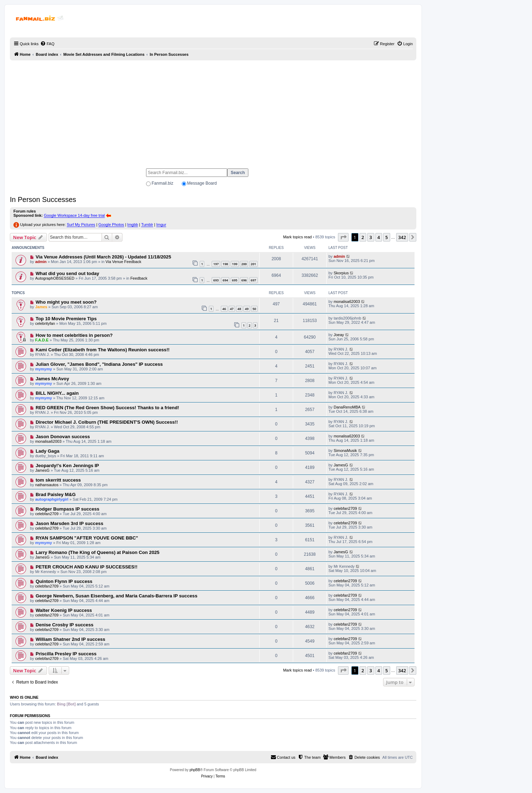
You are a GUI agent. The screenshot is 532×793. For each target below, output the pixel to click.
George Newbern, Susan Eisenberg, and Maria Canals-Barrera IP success (117, 596)
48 (239, 309)
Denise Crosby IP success (65, 625)
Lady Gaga (47, 451)
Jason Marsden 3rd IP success (69, 523)
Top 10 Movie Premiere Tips (66, 319)
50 (254, 309)
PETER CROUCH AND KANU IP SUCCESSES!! (87, 567)
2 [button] (363, 237)
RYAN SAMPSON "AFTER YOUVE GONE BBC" (87, 538)
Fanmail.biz (162, 183)
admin (41, 262)
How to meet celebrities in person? (74, 335)
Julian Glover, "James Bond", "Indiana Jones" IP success (99, 364)
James (41, 307)
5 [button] (386, 237)
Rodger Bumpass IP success (68, 509)
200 (244, 264)
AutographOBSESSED (55, 278)
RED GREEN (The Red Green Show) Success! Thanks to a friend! (107, 408)
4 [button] (379, 237)
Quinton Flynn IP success (64, 581)
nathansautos (47, 485)
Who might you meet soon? (66, 302)
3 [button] (371, 237)
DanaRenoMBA (347, 407)
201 (253, 264)
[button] (343, 237)
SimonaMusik (345, 451)
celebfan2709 (47, 514)
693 (216, 280)
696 (244, 280)
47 (232, 309)
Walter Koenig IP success (64, 610)
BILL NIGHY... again (57, 393)
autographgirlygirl (52, 499)
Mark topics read (297, 237)
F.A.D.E (42, 340)
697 (253, 280)
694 (225, 280)
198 (225, 264)
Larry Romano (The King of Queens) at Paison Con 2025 (98, 552)
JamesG (43, 470)
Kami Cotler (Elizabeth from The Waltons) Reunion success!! (103, 350)
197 (216, 264)
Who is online (24, 697)
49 (247, 309)
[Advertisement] (213, 111)
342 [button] (402, 237)
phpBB (195, 770)
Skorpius (341, 273)
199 (235, 264)
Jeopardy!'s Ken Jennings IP (67, 466)
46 (224, 309)
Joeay (339, 335)
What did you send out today (67, 273)
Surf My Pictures (81, 225)
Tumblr (147, 225)
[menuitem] (47, 44)
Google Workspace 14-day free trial (74, 215)
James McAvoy (52, 379)
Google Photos (111, 225)
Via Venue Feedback (123, 262)
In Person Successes (43, 199)
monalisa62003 (347, 302)
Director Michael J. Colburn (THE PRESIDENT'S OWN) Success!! (107, 422)
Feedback (139, 278)
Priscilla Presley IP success (66, 654)
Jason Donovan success (63, 437)
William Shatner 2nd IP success (71, 639)
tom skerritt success (58, 480)
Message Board (202, 183)
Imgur (161, 225)
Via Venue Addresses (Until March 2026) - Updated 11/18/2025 (103, 257)
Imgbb (133, 225)
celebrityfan (45, 323)
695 (235, 280)
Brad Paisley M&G (56, 494)
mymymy (44, 369)
